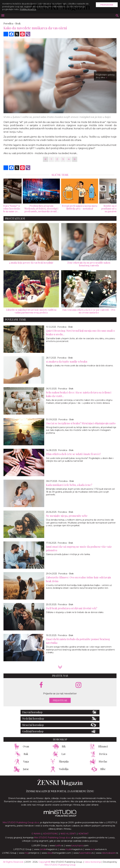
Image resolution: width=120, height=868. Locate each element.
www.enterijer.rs (29, 853)
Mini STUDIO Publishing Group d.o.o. (21, 822)
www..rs (56, 846)
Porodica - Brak (65, 327)
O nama (36, 834)
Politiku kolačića (28, 9)
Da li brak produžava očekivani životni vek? (72, 608)
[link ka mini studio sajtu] (60, 816)
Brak (18, 23)
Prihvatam (107, 5)
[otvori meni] (3, 16)
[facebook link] (41, 685)
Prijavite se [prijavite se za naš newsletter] (60, 700)
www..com (77, 846)
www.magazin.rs (46, 849)
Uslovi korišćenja (93, 862)
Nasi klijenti (68, 834)
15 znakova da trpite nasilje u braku (67, 362)
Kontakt (83, 834)
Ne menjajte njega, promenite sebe (67, 516)
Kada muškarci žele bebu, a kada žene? (69, 485)
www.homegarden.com (56, 853)
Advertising (51, 834)
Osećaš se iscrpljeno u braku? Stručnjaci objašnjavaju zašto (81, 423)
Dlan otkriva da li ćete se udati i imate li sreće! (73, 454)
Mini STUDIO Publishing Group (60, 865)
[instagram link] (78, 685)
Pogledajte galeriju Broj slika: (105, 76)
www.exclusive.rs (96, 849)
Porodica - (9, 23)
